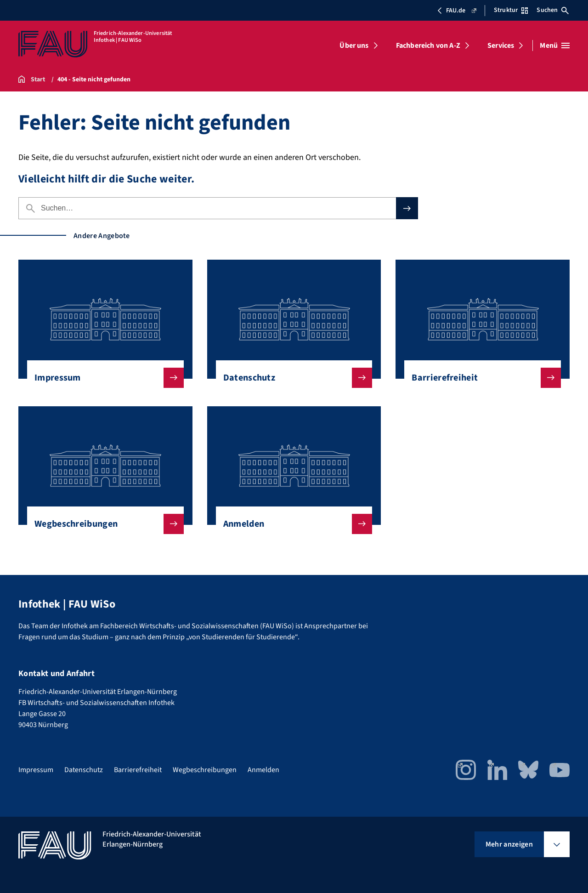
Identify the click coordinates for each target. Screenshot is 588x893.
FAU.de (456, 11)
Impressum (102, 378)
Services (501, 46)
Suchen (553, 10)
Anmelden (291, 524)
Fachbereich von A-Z (428, 46)
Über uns (354, 46)
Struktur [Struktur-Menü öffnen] (511, 10)
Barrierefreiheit (479, 378)
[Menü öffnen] (555, 46)
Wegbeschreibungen (102, 524)
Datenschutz (291, 378)
